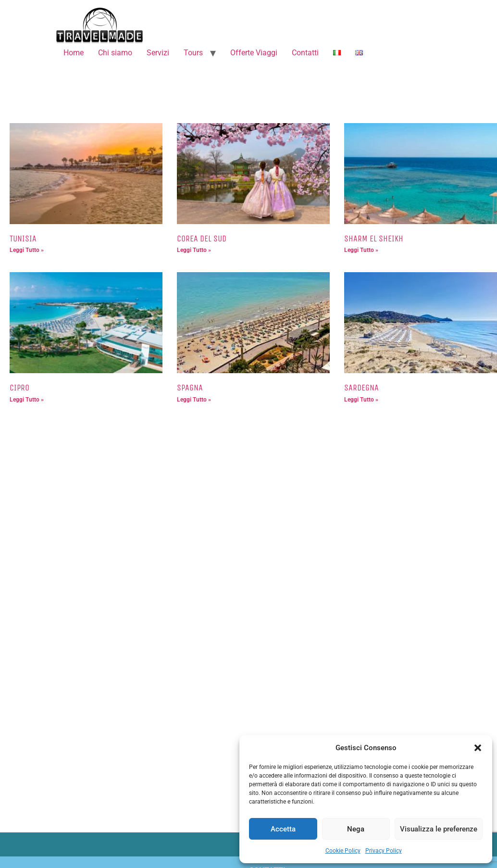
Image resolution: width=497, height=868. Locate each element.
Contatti (305, 53)
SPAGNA (190, 388)
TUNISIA (23, 239)
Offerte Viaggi (254, 53)
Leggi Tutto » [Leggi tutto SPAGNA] (194, 400)
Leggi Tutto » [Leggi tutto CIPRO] (27, 400)
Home (74, 53)
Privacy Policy (384, 851)
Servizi (158, 53)
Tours (193, 53)
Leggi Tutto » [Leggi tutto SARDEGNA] (361, 400)
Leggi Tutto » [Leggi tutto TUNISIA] (27, 250)
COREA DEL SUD (202, 239)
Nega (356, 829)
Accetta (283, 829)
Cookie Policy (343, 851)
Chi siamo (115, 53)
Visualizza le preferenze (439, 829)
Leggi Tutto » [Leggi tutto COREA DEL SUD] (194, 250)
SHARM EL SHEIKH (374, 239)
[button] (478, 748)
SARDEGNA (361, 388)
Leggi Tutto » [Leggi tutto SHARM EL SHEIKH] (361, 250)
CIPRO (19, 388)
